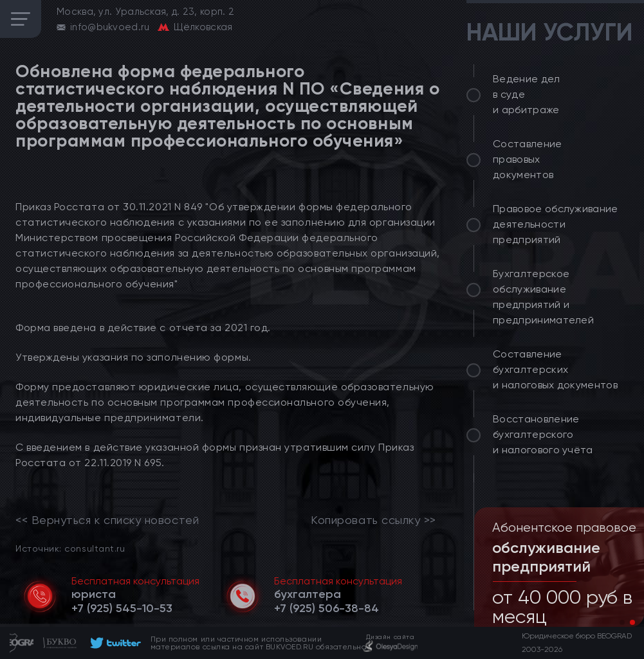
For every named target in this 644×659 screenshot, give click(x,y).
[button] (622, 622)
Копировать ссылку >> (373, 520)
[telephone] (122, 608)
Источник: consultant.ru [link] (70, 548)
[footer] (114, 643)
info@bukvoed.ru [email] (110, 27)
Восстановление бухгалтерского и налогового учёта (543, 434)
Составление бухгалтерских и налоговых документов (555, 369)
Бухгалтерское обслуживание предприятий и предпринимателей (543, 297)
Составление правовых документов (528, 159)
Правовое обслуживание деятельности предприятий (556, 224)
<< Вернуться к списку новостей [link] (107, 520)
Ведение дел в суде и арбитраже (527, 94)
